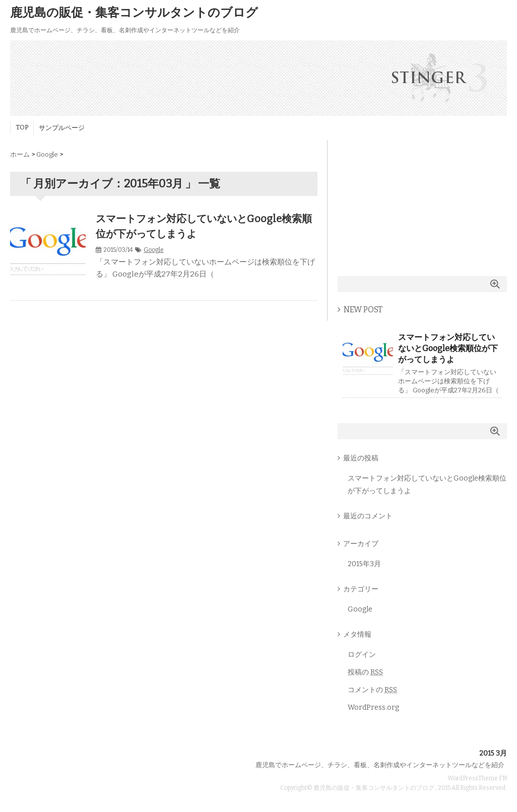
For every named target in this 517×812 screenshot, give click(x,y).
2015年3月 (364, 564)
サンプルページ (62, 128)
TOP (22, 127)
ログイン (362, 655)
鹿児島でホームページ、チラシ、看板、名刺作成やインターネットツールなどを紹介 (380, 765)
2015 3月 (493, 753)
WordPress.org (373, 707)
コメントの (372, 690)
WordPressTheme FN (477, 778)
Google (154, 250)
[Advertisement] (422, 203)
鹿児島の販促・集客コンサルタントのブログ (134, 13)
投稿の (365, 672)
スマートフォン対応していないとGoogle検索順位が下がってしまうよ (448, 348)
